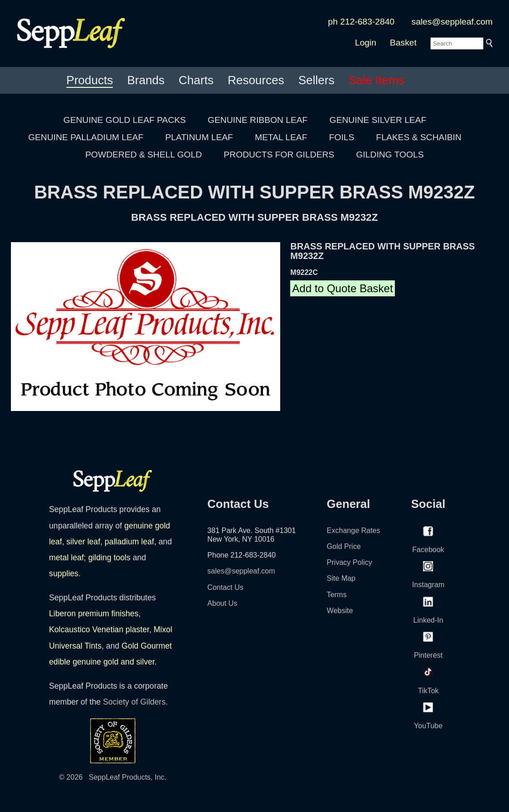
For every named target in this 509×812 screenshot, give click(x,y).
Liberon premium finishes (94, 614)
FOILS (341, 137)
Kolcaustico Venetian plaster (99, 629)
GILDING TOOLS (390, 155)
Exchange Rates (353, 530)
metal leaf (66, 558)
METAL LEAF (281, 137)
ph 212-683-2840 (361, 22)
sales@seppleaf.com (452, 22)
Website (340, 611)
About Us (222, 603)
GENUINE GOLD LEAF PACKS (124, 120)
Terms (337, 595)
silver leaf (83, 542)
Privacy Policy (349, 562)
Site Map (341, 578)
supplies (64, 573)
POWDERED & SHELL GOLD (144, 155)
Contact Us (225, 587)
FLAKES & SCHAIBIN (419, 137)
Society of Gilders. (135, 702)
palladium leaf (129, 542)
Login (365, 43)
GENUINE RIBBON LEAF (258, 120)
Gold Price (344, 546)
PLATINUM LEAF (199, 137)
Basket (403, 43)
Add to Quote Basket (342, 288)
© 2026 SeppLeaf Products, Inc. (113, 777)
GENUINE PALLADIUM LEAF (86, 137)
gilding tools (109, 558)
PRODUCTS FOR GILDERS (279, 155)
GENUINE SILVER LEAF (378, 120)
